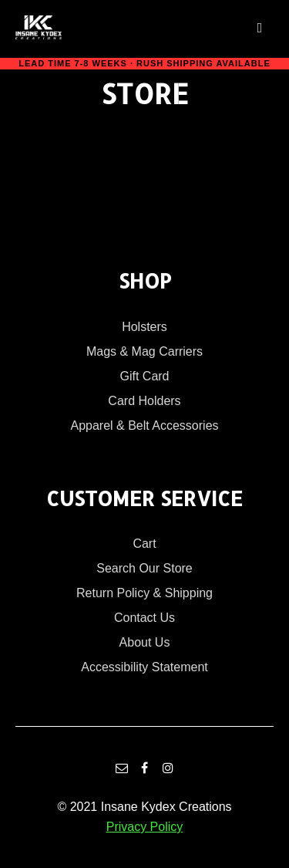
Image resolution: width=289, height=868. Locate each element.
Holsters (144, 327)
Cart (144, 544)
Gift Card (144, 376)
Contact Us (144, 618)
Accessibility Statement (144, 667)
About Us (145, 642)
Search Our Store (144, 568)
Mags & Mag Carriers (144, 351)
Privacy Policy (145, 827)
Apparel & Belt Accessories (144, 426)
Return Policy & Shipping (144, 593)
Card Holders (144, 401)
